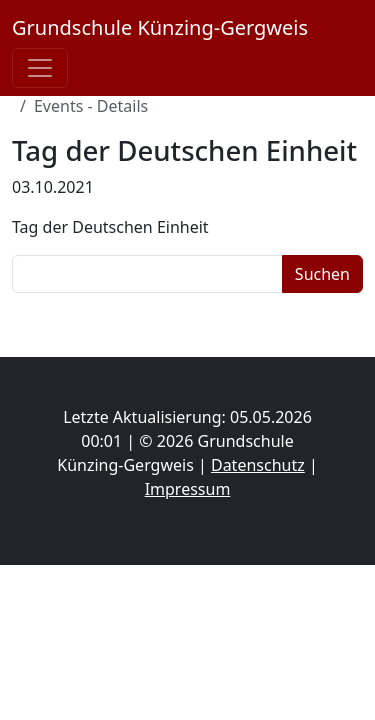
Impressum (188, 489)
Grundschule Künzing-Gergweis (160, 27)
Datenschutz (258, 465)
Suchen (322, 274)
